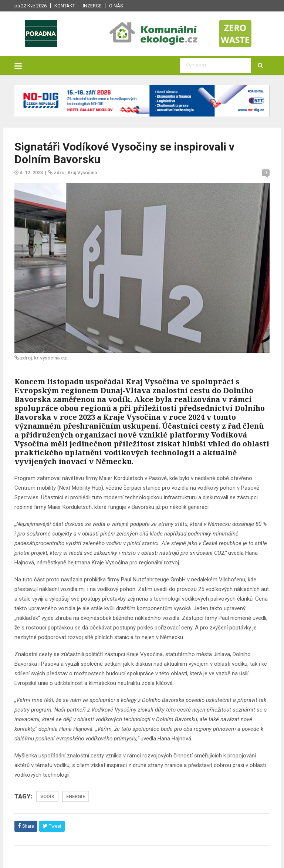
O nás (116, 6)
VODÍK (47, 796)
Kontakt (65, 6)
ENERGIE (76, 796)
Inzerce (92, 6)
